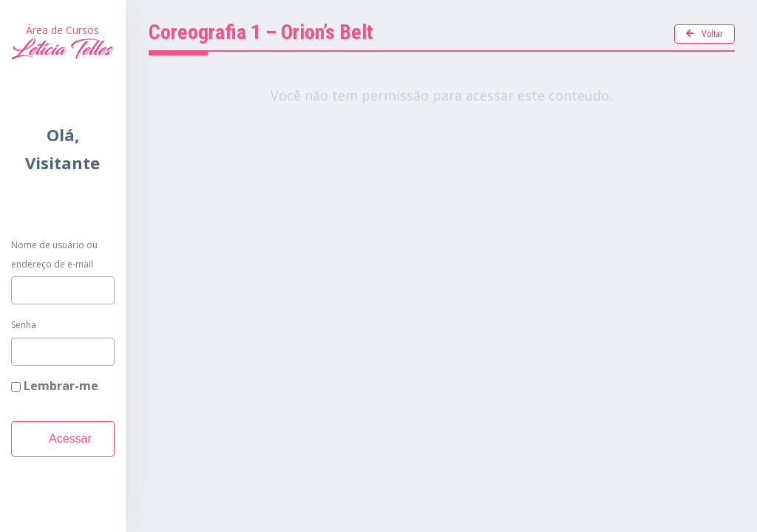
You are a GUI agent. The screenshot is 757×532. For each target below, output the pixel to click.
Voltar (705, 34)
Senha (24, 325)
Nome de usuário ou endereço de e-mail (54, 255)
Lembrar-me (55, 386)
